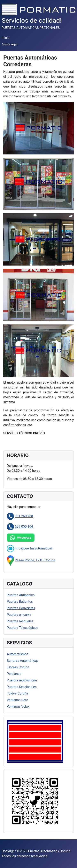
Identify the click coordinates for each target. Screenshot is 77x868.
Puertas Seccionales (22, 687)
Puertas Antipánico (21, 595)
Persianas (14, 674)
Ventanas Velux (18, 706)
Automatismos (18, 654)
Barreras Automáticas (23, 661)
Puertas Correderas (21, 608)
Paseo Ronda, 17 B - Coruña (35, 560)
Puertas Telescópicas (22, 628)
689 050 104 (24, 526)
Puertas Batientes (20, 602)
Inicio (6, 38)
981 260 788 (24, 516)
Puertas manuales (20, 621)
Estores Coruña (18, 667)
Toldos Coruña (17, 693)
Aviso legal (10, 44)
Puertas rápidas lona (22, 680)
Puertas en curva (19, 615)
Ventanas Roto (17, 700)
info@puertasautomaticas (34, 548)
